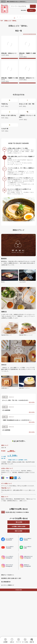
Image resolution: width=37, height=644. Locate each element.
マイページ (19, 642)
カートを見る (25, 642)
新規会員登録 (23, 10)
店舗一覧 (32, 642)
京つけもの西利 (9, 17)
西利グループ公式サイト (8, 620)
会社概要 (5, 642)
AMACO (30, 17)
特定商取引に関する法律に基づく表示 (11, 624)
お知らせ (12, 642)
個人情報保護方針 (6, 627)
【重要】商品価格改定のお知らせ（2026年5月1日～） (16, 2)
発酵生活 (24, 17)
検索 (33, 6)
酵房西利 (17, 17)
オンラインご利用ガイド (8, 630)
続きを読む (32, 448)
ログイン (31, 10)
